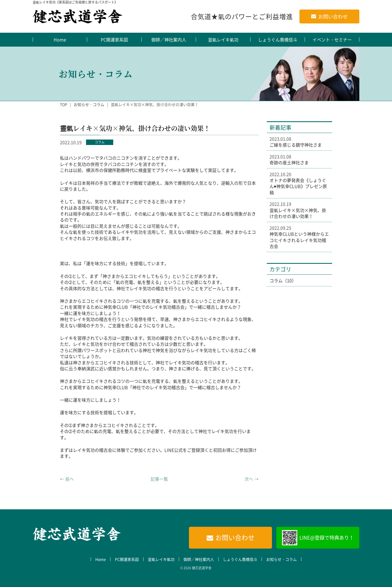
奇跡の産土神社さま (289, 162)
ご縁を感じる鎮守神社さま (296, 145)
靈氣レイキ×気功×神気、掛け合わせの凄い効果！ (298, 213)
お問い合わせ (333, 16)
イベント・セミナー (332, 40)
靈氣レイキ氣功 (223, 40)
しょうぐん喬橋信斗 (278, 40)
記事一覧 (159, 479)
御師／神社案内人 (169, 40)
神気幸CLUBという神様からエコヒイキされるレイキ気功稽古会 (299, 240)
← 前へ (67, 479)
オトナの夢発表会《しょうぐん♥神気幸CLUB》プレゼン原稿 (298, 186)
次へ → (252, 479)
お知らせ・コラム (89, 104)
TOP (64, 104)
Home (60, 40)
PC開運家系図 (114, 40)
